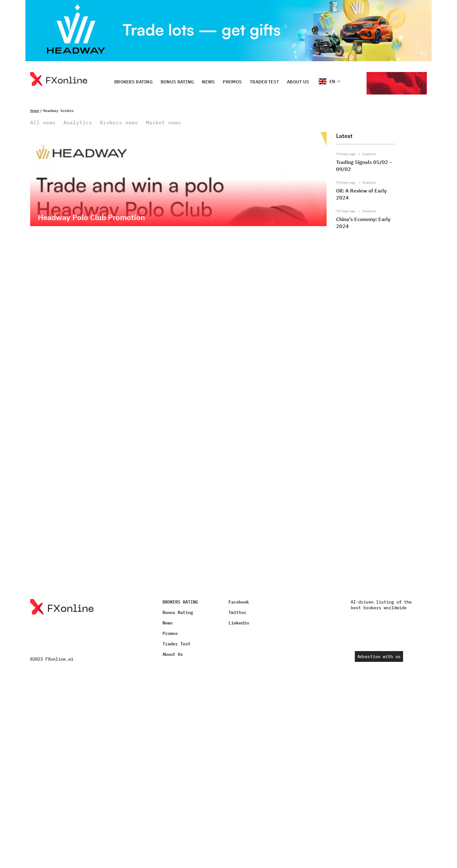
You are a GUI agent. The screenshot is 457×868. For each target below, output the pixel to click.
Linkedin (239, 623)
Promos (232, 82)
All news (43, 123)
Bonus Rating (177, 82)
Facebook (239, 602)
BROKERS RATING (133, 82)
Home (35, 111)
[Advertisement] (379, 403)
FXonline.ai (59, 659)
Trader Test (264, 82)
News (208, 82)
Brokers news (119, 123)
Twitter (237, 612)
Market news (163, 123)
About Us (298, 82)
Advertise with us (379, 656)
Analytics (78, 123)
